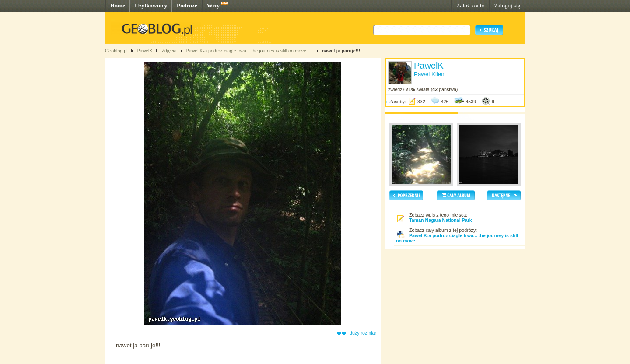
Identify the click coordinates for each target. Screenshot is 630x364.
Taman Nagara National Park (441, 220)
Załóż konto (470, 5)
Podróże (187, 5)
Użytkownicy (151, 5)
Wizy (213, 5)
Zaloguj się (507, 5)
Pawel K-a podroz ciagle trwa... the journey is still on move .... (249, 51)
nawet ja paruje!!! (341, 51)
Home (118, 5)
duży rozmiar (363, 333)
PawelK (144, 51)
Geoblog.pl (116, 51)
